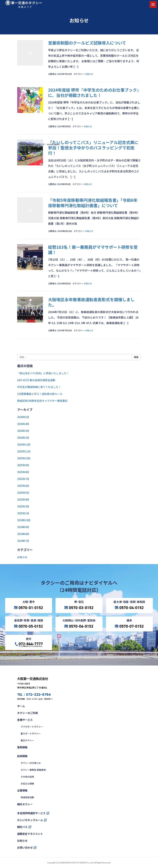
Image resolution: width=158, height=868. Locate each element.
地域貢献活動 (27, 797)
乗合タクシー (27, 740)
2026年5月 (23, 417)
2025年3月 (23, 506)
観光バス (22, 827)
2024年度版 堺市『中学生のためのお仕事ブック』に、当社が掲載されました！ (94, 92)
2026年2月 (23, 438)
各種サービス (25, 720)
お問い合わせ (25, 847)
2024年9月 (23, 527)
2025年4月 (23, 499)
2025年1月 (23, 513)
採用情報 (22, 756)
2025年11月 (24, 451)
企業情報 (22, 790)
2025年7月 (23, 479)
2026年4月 (23, 424)
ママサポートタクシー (32, 727)
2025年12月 (24, 444)
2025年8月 (23, 472)
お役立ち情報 (27, 784)
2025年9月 (23, 465)
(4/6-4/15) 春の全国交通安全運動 (36, 380)
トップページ (28, 144)
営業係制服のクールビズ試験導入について (87, 43)
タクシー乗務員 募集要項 (33, 770)
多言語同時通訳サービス (31, 813)
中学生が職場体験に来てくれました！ (39, 387)
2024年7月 (23, 541)
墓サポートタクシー (31, 733)
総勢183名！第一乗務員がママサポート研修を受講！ (93, 250)
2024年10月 (24, 520)
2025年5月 (23, 493)
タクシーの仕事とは (31, 763)
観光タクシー (25, 804)
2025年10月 (24, 458)
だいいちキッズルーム (30, 820)
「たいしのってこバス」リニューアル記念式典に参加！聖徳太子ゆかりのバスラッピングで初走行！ (93, 148)
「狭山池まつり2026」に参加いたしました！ (43, 373)
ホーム (21, 706)
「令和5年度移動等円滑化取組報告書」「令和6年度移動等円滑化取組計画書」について (93, 203)
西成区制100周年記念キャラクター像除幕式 (42, 401)
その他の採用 (27, 777)
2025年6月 (23, 486)
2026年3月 (23, 431)
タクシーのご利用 (27, 713)
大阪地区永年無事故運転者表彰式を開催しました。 (91, 302)
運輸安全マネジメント (30, 834)
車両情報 (22, 747)
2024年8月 (23, 534)
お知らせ (40, 144)
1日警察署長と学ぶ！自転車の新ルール (40, 394)
